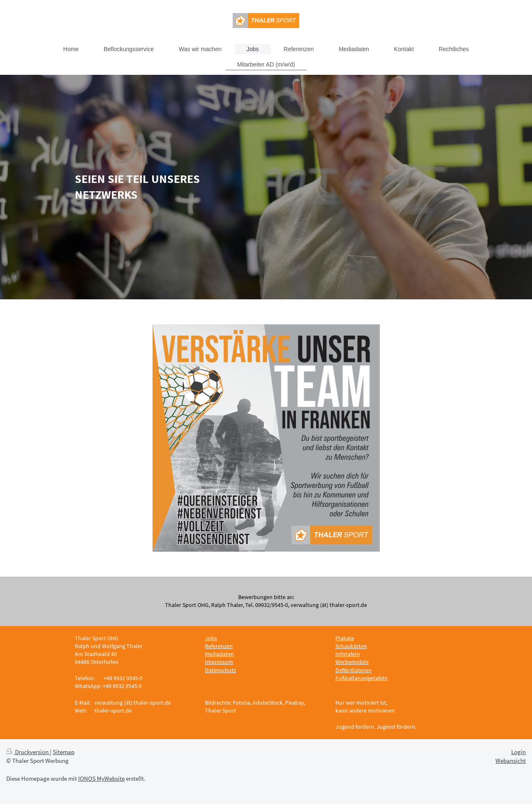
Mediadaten (219, 654)
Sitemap (64, 752)
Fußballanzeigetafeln (362, 678)
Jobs (211, 638)
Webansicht (511, 761)
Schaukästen (351, 646)
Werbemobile (352, 662)
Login (518, 752)
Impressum (219, 662)
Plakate (345, 638)
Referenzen (219, 646)
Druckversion (28, 752)
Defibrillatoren (353, 670)
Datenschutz (220, 670)
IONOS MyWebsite (101, 778)
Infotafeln (348, 654)
